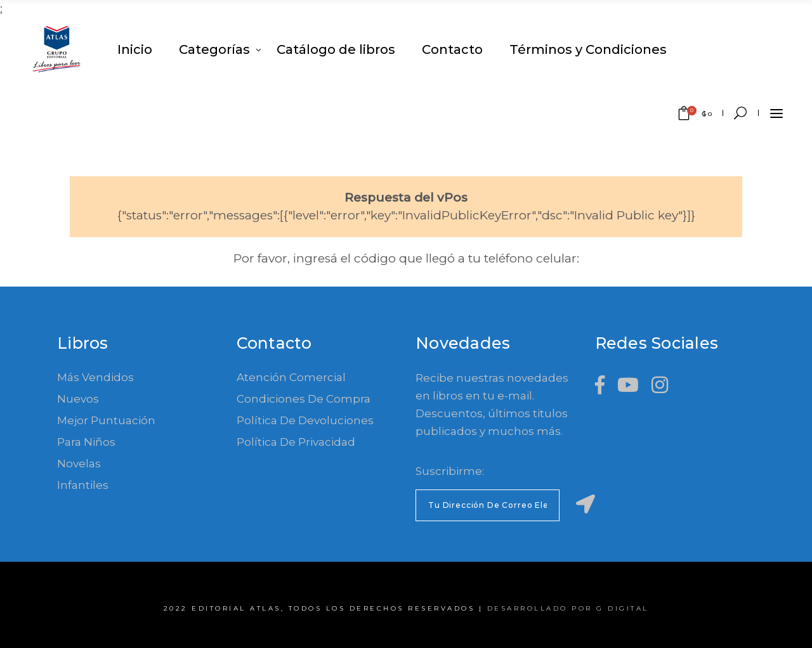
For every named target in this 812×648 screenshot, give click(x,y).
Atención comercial (291, 377)
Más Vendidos (95, 377)
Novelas (79, 463)
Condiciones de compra (304, 399)
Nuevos (78, 399)
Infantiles (83, 485)
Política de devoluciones (305, 420)
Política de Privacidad (296, 442)
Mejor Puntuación (106, 420)
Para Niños (86, 442)
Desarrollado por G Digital (568, 608)
